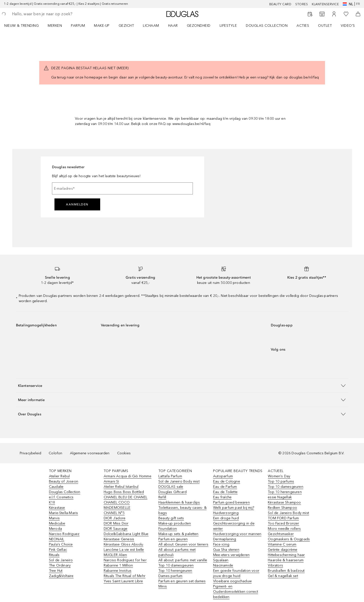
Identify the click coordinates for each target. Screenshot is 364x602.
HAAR (173, 26)
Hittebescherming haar (286, 555)
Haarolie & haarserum (286, 560)
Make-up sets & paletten (179, 534)
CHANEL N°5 (114, 513)
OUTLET (325, 26)
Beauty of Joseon (64, 481)
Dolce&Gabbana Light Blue (126, 534)
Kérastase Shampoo (284, 502)
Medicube (57, 523)
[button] (182, 385)
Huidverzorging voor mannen (237, 534)
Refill (162, 497)
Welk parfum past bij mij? (234, 508)
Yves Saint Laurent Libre (123, 581)
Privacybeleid (31, 453)
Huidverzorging (226, 513)
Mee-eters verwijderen (231, 555)
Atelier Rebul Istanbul (121, 487)
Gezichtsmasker (281, 534)
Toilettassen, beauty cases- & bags (182, 510)
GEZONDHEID (199, 26)
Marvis (54, 518)
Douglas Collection (65, 492)
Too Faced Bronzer (283, 523)
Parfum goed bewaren (231, 502)
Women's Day (279, 476)
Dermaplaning (225, 539)
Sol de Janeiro (61, 560)
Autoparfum (223, 476)
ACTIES (303, 26)
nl (348, 4)
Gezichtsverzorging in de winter (234, 526)
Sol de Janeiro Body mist (179, 481)
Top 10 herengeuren (175, 571)
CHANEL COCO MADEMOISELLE (117, 505)
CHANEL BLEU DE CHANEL (126, 497)
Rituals (54, 555)
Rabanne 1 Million (118, 565)
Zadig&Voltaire (61, 576)
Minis (163, 586)
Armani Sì (111, 481)
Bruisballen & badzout (286, 571)
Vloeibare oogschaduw (232, 581)
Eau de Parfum (225, 487)
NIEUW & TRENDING (21, 26)
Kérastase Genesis (119, 539)
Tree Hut (56, 571)
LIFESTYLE (228, 26)
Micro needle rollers (284, 529)
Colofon (55, 453)
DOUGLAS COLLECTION (267, 26)
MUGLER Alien (115, 555)
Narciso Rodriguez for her (125, 560)
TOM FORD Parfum (283, 518)
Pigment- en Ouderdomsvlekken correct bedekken (236, 592)
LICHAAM (151, 26)
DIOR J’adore (115, 518)
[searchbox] (49, 14)
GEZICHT (126, 26)
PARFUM (78, 26)
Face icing (221, 544)
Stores (302, 4)
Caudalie (56, 487)
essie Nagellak (280, 497)
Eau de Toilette (225, 492)
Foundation (168, 529)
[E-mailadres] (122, 188)
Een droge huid (226, 518)
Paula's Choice (61, 544)
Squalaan (221, 560)
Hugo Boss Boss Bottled (124, 492)
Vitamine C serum (282, 544)
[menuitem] (25, 25)
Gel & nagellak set (283, 576)
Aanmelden (77, 204)
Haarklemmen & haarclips (179, 502)
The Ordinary (60, 565)
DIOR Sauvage (116, 529)
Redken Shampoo (282, 508)
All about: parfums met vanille (183, 560)
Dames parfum (170, 576)
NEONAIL (57, 539)
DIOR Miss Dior (116, 523)
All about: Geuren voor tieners (183, 544)
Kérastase (57, 508)
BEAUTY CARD (280, 4)
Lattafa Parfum (170, 476)
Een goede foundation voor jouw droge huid (236, 573)
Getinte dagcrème (283, 550)
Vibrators (275, 565)
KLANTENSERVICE (325, 4)
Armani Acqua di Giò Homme (128, 476)
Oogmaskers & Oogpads (289, 539)
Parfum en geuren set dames (182, 581)
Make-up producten (175, 523)
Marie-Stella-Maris (64, 513)
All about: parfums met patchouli (177, 552)
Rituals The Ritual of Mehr (125, 576)
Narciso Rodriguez (64, 534)
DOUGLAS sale (171, 487)
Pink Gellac (58, 550)
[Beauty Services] (310, 14)
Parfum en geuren (173, 539)
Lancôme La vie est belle (124, 550)
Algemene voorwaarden (90, 453)
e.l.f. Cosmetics (61, 497)
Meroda (55, 529)
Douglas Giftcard (173, 492)
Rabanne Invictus (118, 571)
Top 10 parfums (281, 481)
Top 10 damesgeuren (176, 565)
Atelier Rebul (59, 476)
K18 (52, 502)
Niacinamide (223, 565)
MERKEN (55, 26)
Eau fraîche (222, 497)
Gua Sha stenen (226, 550)
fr (358, 4)
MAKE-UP (102, 26)
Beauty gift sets (171, 518)
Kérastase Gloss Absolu (123, 544)
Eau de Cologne (227, 481)
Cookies (124, 453)
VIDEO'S (348, 26)
